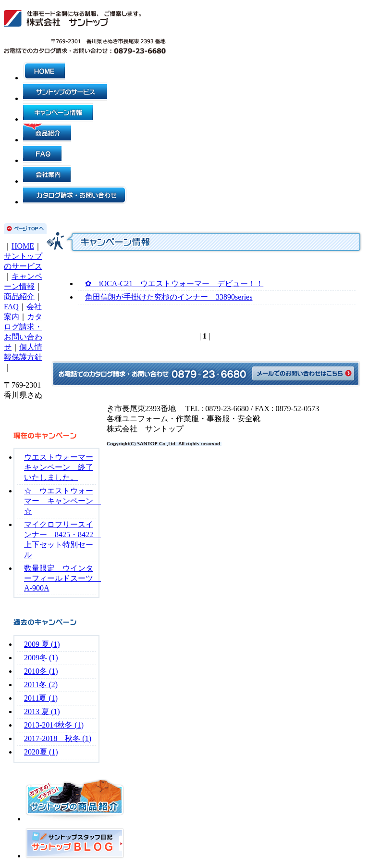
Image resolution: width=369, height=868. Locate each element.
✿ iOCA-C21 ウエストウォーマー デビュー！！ (174, 283)
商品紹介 (19, 296)
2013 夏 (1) (42, 711)
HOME (23, 246)
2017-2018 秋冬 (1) (58, 738)
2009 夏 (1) (42, 644)
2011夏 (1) (41, 698)
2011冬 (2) (41, 685)
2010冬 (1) (41, 671)
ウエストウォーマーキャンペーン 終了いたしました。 (59, 467)
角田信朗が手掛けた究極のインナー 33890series (169, 297)
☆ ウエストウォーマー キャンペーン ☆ (62, 501)
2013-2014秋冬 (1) (54, 725)
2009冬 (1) (41, 658)
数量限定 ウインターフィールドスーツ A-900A (62, 578)
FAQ (11, 307)
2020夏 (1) (41, 752)
